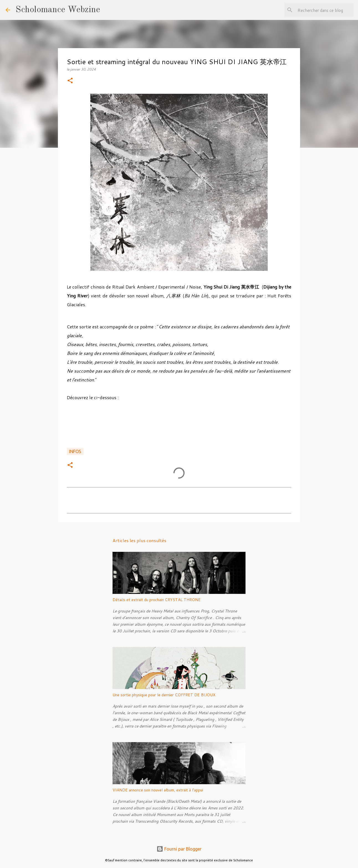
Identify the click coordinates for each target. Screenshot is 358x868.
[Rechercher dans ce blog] (324, 10)
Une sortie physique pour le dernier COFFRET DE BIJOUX (164, 695)
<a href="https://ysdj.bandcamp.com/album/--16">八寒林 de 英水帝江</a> (179, 427)
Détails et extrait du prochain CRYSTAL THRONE (157, 600)
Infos (75, 451)
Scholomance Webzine (58, 10)
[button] (70, 81)
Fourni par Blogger (179, 849)
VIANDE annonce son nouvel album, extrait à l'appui (158, 790)
